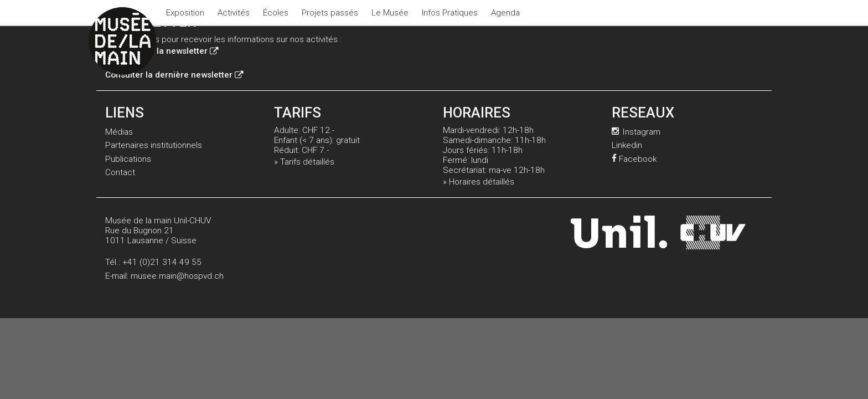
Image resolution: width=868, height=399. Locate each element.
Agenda (505, 13)
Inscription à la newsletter (162, 51)
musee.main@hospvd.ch (177, 276)
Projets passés (330, 13)
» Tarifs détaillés (304, 162)
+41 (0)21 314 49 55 (162, 262)
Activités (234, 13)
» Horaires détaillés (479, 182)
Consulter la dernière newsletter (174, 75)
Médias (119, 132)
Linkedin (627, 145)
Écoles (276, 13)
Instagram (636, 132)
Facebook (634, 159)
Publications (128, 159)
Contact (120, 172)
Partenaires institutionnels (154, 145)
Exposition (185, 13)
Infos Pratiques (450, 13)
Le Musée (390, 13)
